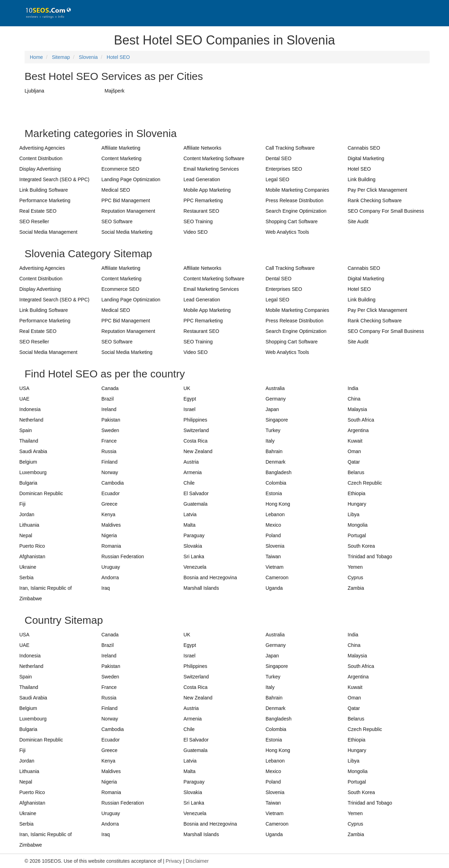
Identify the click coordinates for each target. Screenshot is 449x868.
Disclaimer (197, 861)
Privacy (174, 861)
